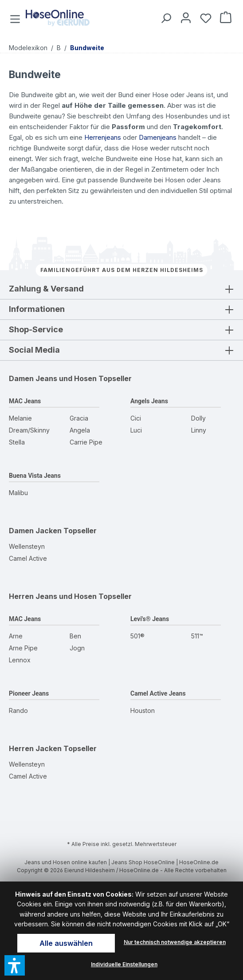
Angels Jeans (149, 401)
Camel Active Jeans (158, 693)
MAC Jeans (25, 401)
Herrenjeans (103, 137)
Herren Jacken (35, 748)
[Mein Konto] (184, 18)
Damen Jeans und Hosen (53, 378)
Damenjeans (158, 137)
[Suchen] (164, 18)
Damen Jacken (35, 531)
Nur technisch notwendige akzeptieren (175, 942)
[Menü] (16, 18)
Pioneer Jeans (29, 693)
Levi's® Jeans (150, 619)
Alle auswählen (66, 943)
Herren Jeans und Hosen (53, 596)
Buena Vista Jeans (35, 476)
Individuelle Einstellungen (124, 964)
